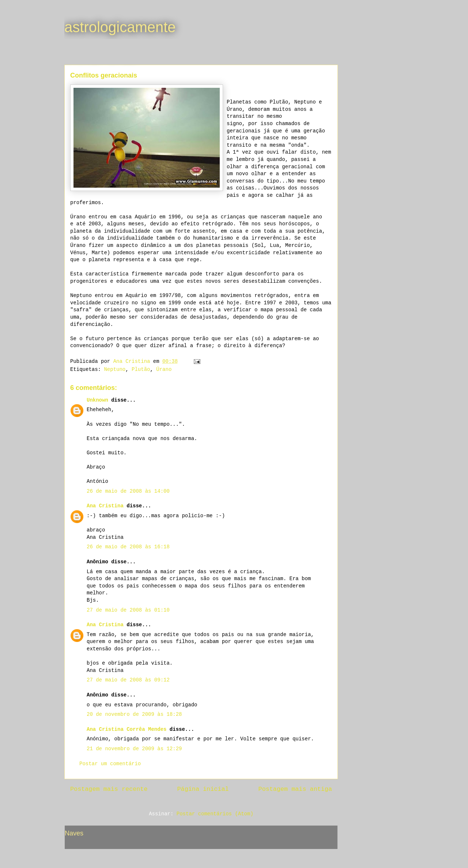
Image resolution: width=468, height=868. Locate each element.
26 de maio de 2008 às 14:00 (128, 491)
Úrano (164, 369)
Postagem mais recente (109, 789)
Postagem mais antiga (295, 789)
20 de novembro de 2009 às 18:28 (134, 714)
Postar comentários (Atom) (215, 814)
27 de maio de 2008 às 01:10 (128, 610)
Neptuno (115, 369)
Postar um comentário (110, 764)
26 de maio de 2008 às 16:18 (128, 547)
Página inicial (203, 789)
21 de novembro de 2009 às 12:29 (134, 749)
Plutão (141, 369)
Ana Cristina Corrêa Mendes (127, 729)
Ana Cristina (105, 506)
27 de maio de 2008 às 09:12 (128, 680)
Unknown (97, 400)
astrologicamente (120, 27)
